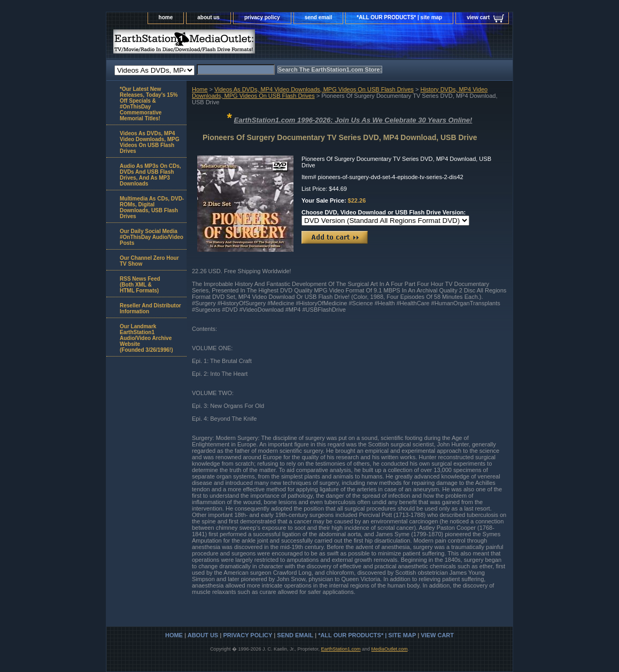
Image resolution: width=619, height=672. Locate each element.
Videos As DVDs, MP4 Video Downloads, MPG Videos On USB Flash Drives (314, 89)
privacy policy (262, 17)
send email (319, 17)
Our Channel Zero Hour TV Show (149, 261)
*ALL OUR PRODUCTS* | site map (399, 17)
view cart (478, 17)
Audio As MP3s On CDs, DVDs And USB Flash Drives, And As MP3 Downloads (150, 175)
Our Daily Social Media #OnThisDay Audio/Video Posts (152, 237)
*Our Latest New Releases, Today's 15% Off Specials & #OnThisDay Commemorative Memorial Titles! (149, 104)
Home (200, 89)
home (166, 17)
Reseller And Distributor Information (150, 308)
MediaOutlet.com (390, 649)
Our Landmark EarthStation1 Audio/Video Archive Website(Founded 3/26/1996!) (146, 338)
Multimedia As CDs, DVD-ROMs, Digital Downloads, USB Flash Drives (152, 207)
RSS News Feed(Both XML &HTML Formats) (140, 285)
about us (208, 17)
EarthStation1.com (341, 649)
